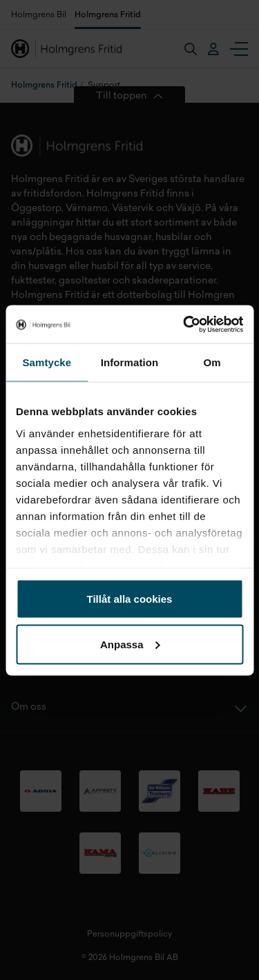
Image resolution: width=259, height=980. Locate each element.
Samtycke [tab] (47, 362)
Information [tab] (130, 362)
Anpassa (130, 644)
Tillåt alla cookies (130, 599)
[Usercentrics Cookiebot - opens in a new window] (184, 324)
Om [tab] (212, 362)
